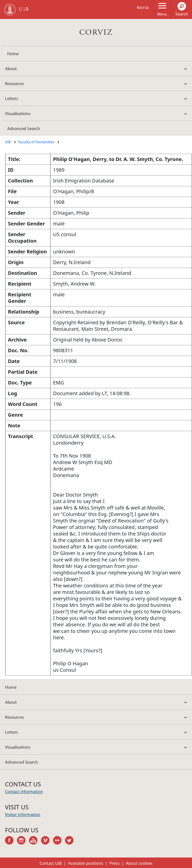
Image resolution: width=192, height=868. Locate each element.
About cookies (139, 863)
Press (114, 863)
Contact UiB (50, 863)
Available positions (85, 863)
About (11, 69)
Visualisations (18, 113)
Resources (14, 84)
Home (13, 54)
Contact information (24, 792)
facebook (11, 841)
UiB (8, 142)
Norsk (143, 7)
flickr (59, 841)
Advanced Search (24, 128)
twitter (71, 841)
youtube (35, 841)
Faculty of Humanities (36, 142)
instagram (23, 841)
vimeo (47, 841)
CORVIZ (96, 32)
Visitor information (23, 815)
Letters (11, 98)
